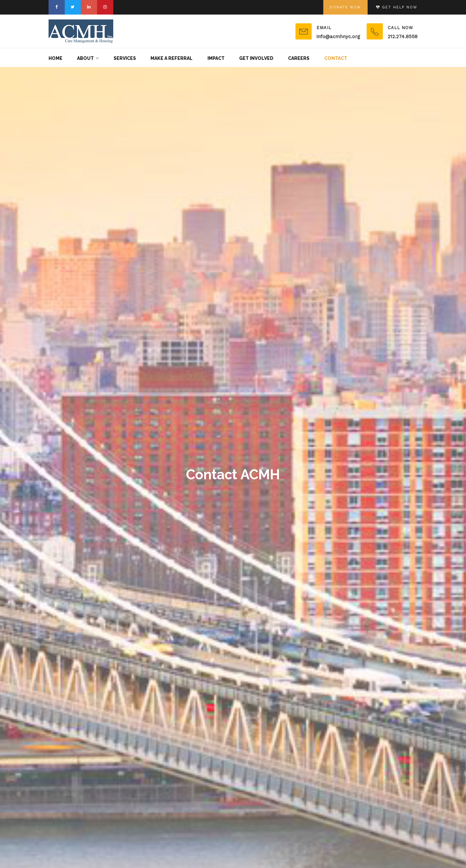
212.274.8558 (403, 37)
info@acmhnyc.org (338, 37)
